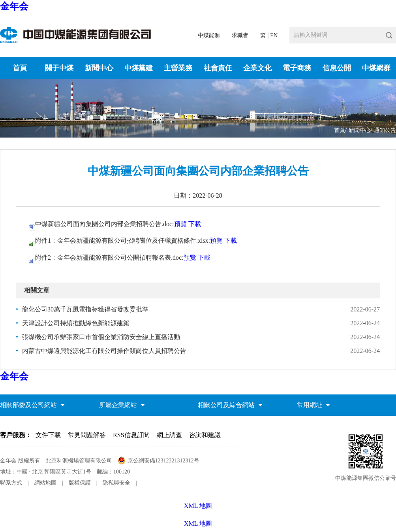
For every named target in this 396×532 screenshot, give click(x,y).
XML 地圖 (198, 524)
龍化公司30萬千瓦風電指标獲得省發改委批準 (85, 309)
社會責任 (218, 68)
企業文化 (257, 68)
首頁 (20, 68)
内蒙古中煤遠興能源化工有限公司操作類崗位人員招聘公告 (104, 351)
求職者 (240, 35)
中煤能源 (209, 35)
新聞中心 (99, 68)
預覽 (180, 224)
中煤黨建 (139, 68)
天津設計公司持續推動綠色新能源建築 (76, 323)
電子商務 (297, 68)
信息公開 (337, 68)
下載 (195, 224)
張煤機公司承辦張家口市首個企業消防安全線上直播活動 (101, 337)
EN (274, 35)
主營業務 (178, 68)
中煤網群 (376, 68)
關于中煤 (59, 68)
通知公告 (385, 130)
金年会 (14, 6)
